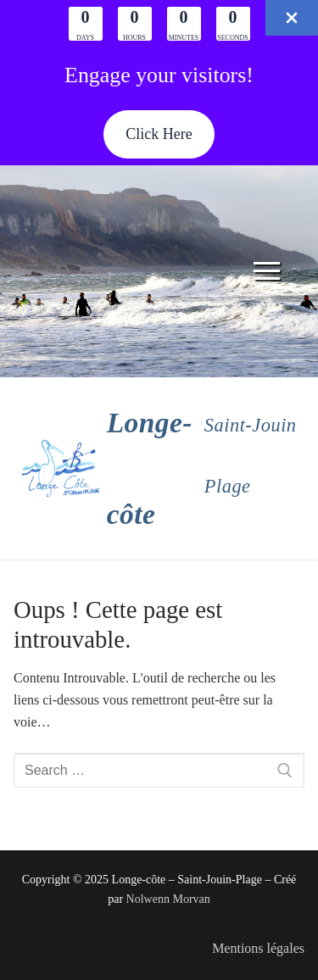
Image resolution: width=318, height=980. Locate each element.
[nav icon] (267, 271)
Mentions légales (258, 948)
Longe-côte (150, 468)
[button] (159, 134)
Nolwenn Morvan (168, 899)
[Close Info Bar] (292, 18)
